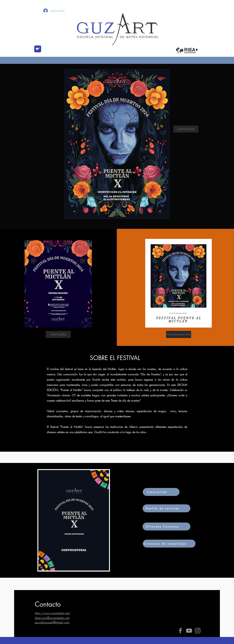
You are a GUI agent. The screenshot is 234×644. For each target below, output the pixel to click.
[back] (38, 49)
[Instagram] (198, 631)
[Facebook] (180, 631)
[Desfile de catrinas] (166, 508)
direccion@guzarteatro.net (52, 618)
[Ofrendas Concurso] (166, 527)
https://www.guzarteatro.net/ (53, 613)
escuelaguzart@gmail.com (52, 622)
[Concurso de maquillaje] (169, 544)
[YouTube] (189, 631)
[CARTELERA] (186, 129)
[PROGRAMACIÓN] (179, 334)
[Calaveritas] (161, 492)
